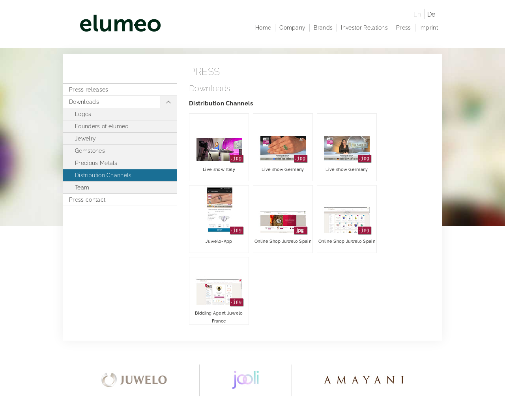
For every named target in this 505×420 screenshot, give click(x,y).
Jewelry (85, 139)
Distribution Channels (103, 175)
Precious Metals (96, 163)
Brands (323, 28)
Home (263, 28)
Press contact (87, 200)
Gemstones (90, 151)
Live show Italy (219, 143)
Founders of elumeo (102, 126)
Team (82, 187)
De (431, 14)
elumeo (238, 25)
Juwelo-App (219, 215)
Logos (83, 114)
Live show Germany (283, 143)
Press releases (89, 90)
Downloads (84, 102)
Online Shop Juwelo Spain (283, 215)
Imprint (429, 28)
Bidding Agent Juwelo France (219, 291)
